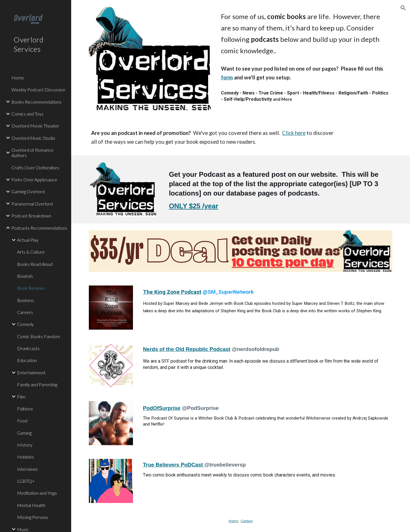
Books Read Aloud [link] (35, 264)
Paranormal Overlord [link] (32, 204)
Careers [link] (25, 312)
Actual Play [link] (28, 240)
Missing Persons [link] (33, 517)
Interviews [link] (27, 469)
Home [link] (18, 78)
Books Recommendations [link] (36, 102)
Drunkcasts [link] (28, 348)
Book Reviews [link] (31, 288)
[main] (306, 34)
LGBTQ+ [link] (26, 481)
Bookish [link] (25, 276)
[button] (403, 8)
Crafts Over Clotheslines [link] (35, 168)
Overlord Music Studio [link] (33, 138)
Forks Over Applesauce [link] (34, 179)
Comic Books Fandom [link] (39, 336)
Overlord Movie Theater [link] (35, 126)
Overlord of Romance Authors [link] (32, 153)
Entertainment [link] (31, 372)
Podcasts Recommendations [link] (39, 228)
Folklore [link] (25, 409)
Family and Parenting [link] (37, 384)
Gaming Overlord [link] (28, 191)
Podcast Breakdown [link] (31, 216)
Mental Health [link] (31, 505)
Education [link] (27, 360)
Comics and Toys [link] (27, 114)
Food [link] (22, 421)
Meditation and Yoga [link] (37, 493)
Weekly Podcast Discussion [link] (38, 90)
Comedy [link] (25, 324)
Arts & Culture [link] (31, 252)
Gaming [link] (24, 433)
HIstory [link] (25, 445)
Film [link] (21, 397)
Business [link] (26, 300)
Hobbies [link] (25, 457)
